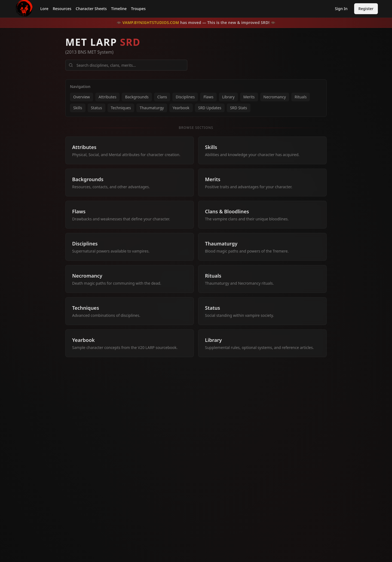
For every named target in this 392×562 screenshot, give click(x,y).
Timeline (119, 9)
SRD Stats (239, 108)
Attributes (107, 97)
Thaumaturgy (152, 108)
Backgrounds (137, 97)
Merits (249, 97)
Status (97, 108)
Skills (78, 108)
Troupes (138, 9)
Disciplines (185, 97)
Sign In (341, 9)
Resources (62, 9)
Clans (162, 97)
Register (366, 9)
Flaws (208, 97)
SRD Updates (210, 108)
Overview (82, 97)
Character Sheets (91, 9)
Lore (44, 9)
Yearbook (181, 108)
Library (228, 97)
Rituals (301, 97)
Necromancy (275, 97)
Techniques (121, 108)
